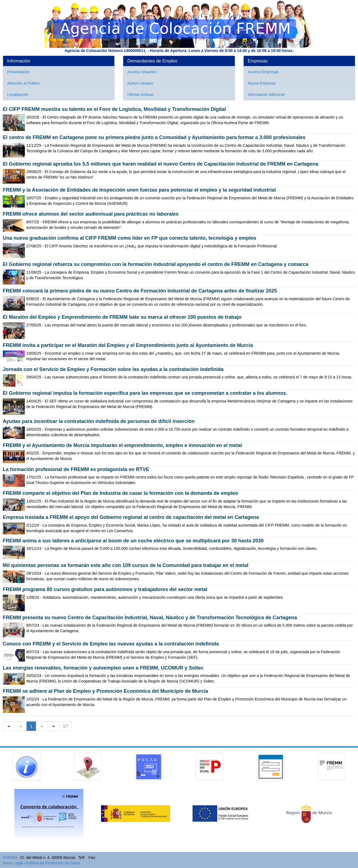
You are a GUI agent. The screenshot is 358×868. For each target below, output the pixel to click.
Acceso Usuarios (142, 72)
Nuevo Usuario (140, 83)
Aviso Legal (13, 863)
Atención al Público (24, 83)
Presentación (19, 72)
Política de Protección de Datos (53, 863)
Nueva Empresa (262, 83)
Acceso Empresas (263, 72)
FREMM (10, 857)
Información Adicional (266, 95)
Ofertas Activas (140, 95)
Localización (18, 95)
